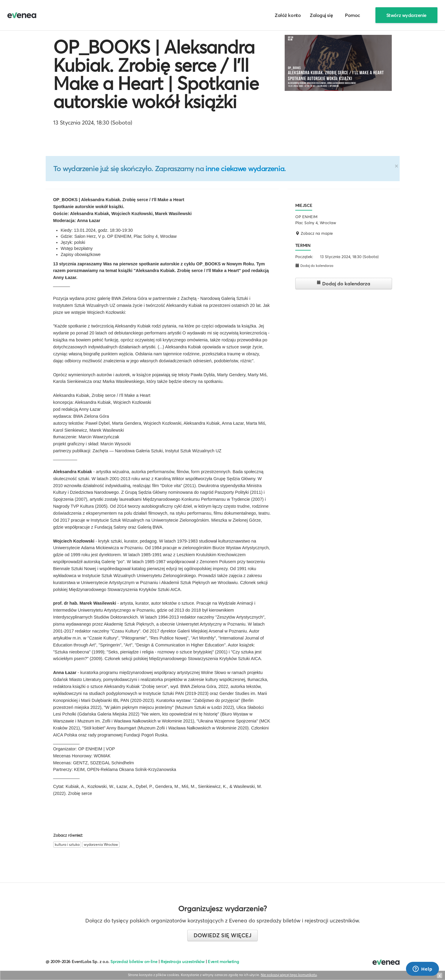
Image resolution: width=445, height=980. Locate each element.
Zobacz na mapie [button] (314, 233)
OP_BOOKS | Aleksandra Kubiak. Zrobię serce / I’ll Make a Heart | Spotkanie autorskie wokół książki (156, 74)
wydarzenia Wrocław (101, 844)
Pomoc (353, 15)
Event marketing (223, 962)
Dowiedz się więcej (223, 935)
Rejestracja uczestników (183, 962)
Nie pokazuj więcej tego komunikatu (289, 975)
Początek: (304, 257)
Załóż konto (288, 15)
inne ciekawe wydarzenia (245, 168)
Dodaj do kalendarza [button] (314, 266)
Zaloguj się (321, 15)
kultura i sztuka (67, 844)
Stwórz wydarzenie (406, 15)
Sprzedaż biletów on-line (134, 962)
